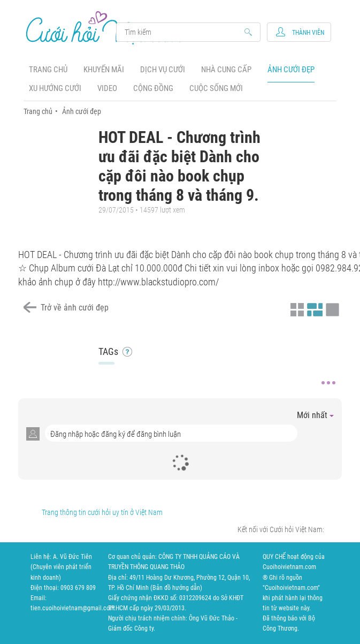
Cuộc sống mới (216, 88)
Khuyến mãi (104, 70)
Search (183, 32)
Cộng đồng (153, 88)
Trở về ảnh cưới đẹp (75, 308)
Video (107, 88)
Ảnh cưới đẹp (291, 70)
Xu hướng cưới (55, 88)
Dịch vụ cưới (163, 70)
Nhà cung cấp (226, 70)
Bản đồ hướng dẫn (176, 588)
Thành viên (308, 33)
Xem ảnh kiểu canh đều (313, 308)
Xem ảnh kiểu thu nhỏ (296, 308)
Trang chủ (48, 70)
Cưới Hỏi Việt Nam (105, 28)
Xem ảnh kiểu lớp (331, 308)
